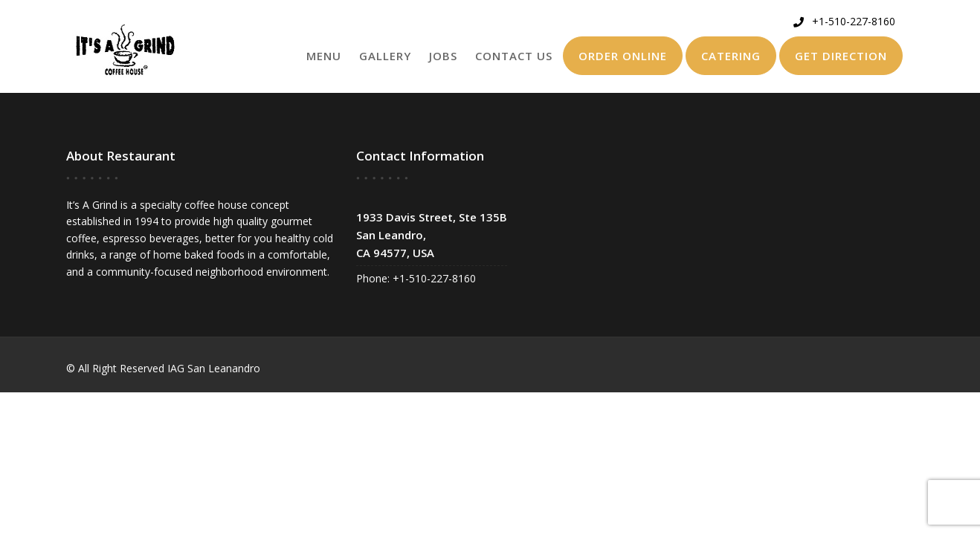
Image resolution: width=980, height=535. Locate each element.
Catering (731, 56)
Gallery (385, 56)
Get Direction (841, 56)
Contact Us (514, 56)
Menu (324, 56)
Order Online (623, 56)
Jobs (443, 56)
